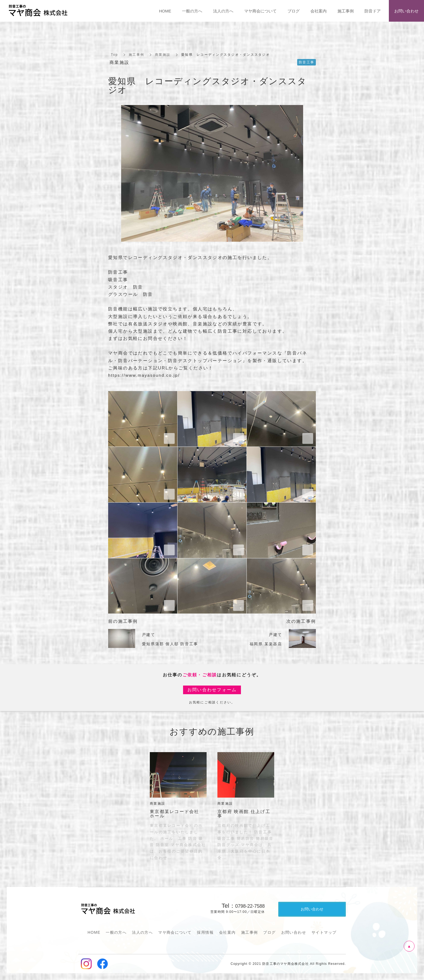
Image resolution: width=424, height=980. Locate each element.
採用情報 (205, 932)
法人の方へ (142, 932)
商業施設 (163, 55)
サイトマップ (324, 932)
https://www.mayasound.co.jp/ (146, 375)
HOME (94, 932)
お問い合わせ (294, 932)
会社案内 (227, 932)
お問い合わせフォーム (212, 690)
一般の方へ (116, 932)
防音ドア (373, 11)
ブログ (269, 932)
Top (114, 55)
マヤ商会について (175, 932)
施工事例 (136, 55)
